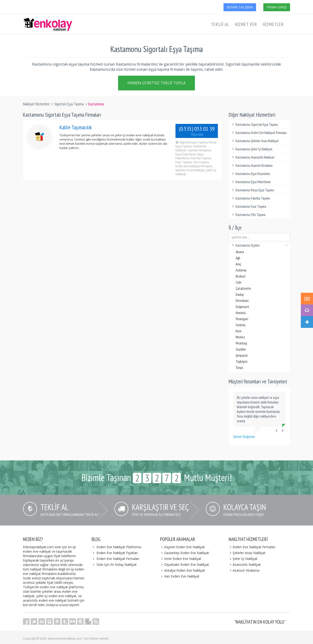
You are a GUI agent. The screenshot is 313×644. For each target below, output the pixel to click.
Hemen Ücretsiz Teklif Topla (156, 84)
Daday (240, 294)
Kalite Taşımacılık (76, 127)
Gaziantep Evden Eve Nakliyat (184, 553)
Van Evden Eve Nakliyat (180, 576)
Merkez (240, 337)
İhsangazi (242, 319)
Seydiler (241, 349)
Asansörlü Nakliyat (245, 564)
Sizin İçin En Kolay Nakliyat (117, 564)
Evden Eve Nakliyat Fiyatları (117, 553)
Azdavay (241, 270)
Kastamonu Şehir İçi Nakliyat (252, 149)
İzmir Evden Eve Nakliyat (181, 559)
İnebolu (241, 325)
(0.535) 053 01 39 (197, 131)
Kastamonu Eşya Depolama (251, 174)
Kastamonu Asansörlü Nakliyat (253, 157)
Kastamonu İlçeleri (259, 245)
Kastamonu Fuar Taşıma (249, 206)
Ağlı (238, 258)
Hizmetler (273, 24)
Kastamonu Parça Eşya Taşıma (253, 190)
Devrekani (242, 301)
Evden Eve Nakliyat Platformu (119, 547)
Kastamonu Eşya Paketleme (251, 182)
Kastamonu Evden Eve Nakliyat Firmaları (259, 133)
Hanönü (241, 313)
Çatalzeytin (243, 288)
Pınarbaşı (241, 343)
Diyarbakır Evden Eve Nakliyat (184, 564)
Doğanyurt (242, 307)
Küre (239, 331)
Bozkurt (241, 276)
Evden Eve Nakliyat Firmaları (118, 559)
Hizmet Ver (246, 24)
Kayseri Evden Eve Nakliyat (182, 547)
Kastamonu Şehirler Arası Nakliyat (255, 141)
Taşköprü (242, 361)
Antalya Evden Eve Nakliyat (183, 570)
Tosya (239, 368)
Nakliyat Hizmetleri (36, 104)
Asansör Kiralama (244, 570)
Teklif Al (220, 24)
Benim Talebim (240, 7)
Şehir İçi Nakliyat (243, 559)
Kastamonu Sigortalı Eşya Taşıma (255, 124)
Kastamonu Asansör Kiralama (252, 165)
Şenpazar (242, 355)
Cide (238, 282)
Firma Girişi (277, 7)
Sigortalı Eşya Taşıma (69, 104)
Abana (240, 252)
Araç (238, 264)
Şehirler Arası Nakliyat (247, 553)
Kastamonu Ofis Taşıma (248, 215)
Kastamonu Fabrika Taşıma (251, 198)
